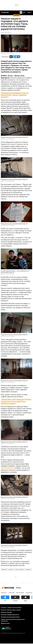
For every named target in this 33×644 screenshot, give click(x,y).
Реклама (9, 610)
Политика (29, 593)
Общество (4, 569)
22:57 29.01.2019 (6, 32)
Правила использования (14, 608)
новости (4, 593)
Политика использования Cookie (10, 617)
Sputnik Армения (7, 468)
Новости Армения (19, 569)
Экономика (20, 593)
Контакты (4, 610)
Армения (11, 569)
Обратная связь (5, 623)
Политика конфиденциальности (10, 615)
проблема (28, 569)
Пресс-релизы (17, 610)
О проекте (4, 608)
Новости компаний (6, 612)
